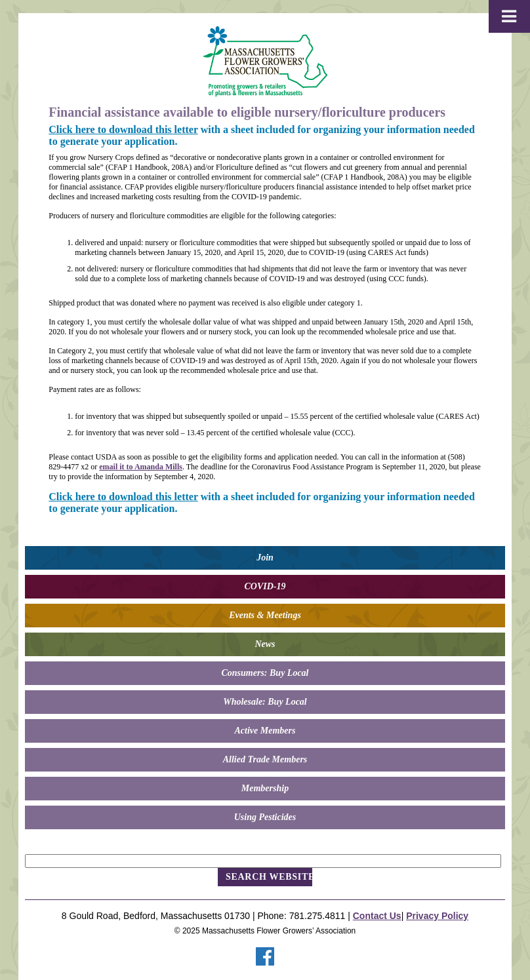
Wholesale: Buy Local (265, 702)
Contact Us (377, 916)
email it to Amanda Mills (141, 467)
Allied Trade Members (265, 759)
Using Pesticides (265, 817)
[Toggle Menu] (509, 16)
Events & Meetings (265, 615)
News (265, 644)
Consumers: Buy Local (265, 673)
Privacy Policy (437, 916)
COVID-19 (265, 586)
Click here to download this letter (123, 129)
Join (265, 558)
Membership (265, 788)
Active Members (265, 731)
